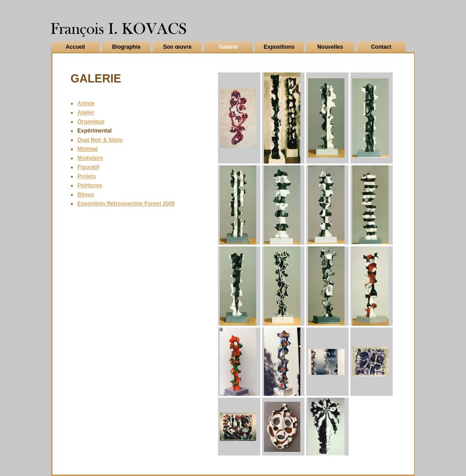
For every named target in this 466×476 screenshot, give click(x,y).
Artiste (86, 103)
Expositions (279, 47)
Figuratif (88, 167)
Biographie (126, 47)
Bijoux (86, 194)
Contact (381, 47)
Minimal (88, 149)
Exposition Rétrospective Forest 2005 (126, 204)
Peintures (90, 185)
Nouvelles (330, 47)
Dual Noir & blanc (100, 140)
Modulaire (90, 158)
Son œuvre (177, 47)
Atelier (86, 113)
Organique (91, 122)
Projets (87, 176)
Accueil (75, 47)
